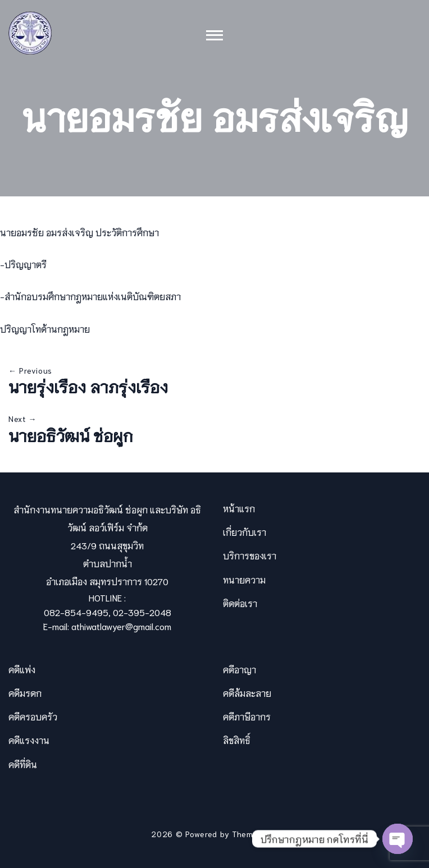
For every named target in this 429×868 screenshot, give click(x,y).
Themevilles (255, 834)
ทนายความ (244, 579)
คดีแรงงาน (29, 740)
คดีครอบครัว (33, 716)
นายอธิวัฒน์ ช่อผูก (71, 435)
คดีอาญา (239, 669)
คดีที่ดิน (23, 764)
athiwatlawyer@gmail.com (121, 626)
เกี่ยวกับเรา (245, 532)
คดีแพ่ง (22, 669)
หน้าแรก (239, 508)
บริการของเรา (250, 555)
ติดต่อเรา (240, 603)
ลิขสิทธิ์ (237, 740)
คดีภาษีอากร (247, 716)
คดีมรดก (25, 693)
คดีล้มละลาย (247, 693)
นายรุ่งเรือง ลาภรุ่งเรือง (88, 386)
